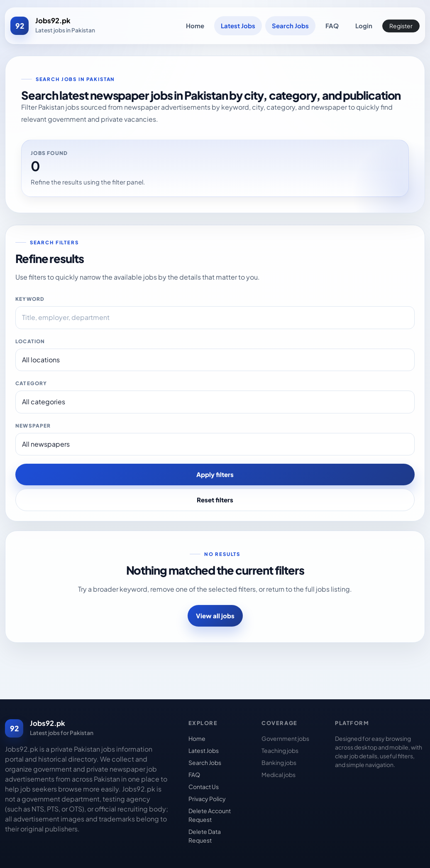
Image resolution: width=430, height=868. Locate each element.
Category (31, 383)
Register (401, 26)
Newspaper (33, 426)
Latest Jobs (238, 26)
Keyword (30, 299)
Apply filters (215, 474)
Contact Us (204, 787)
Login (364, 26)
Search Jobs (290, 26)
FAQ (332, 26)
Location (30, 341)
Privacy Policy (207, 799)
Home (195, 26)
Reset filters (215, 500)
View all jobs (215, 616)
